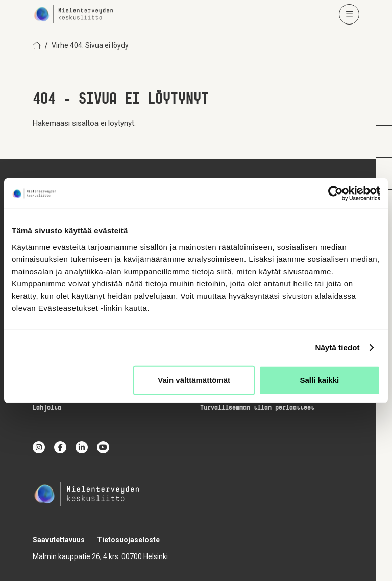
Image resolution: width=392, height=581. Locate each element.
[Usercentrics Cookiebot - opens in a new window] (336, 193)
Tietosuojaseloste (128, 540)
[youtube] (103, 447)
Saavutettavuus (59, 540)
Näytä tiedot (338, 347)
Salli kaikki (320, 380)
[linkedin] (82, 447)
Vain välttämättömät (194, 380)
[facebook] (60, 447)
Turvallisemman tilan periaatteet (257, 408)
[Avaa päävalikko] (349, 14)
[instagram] (39, 447)
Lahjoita (47, 408)
